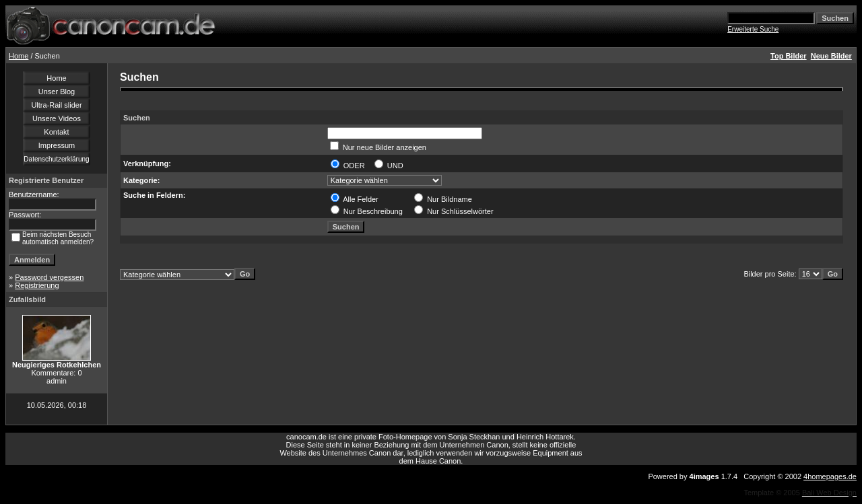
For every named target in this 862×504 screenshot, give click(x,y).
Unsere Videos (57, 118)
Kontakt (56, 132)
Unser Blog (57, 92)
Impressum (57, 145)
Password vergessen (49, 277)
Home (19, 56)
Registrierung (37, 285)
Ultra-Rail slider (56, 105)
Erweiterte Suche (753, 29)
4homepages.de (830, 476)
